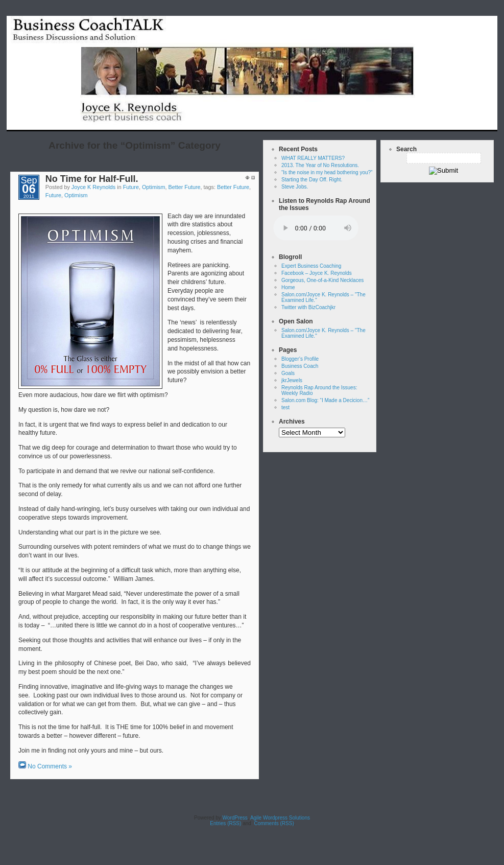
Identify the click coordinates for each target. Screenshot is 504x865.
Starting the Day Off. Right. (312, 180)
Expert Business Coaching (311, 266)
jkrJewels (292, 380)
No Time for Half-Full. (92, 179)
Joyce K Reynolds (93, 187)
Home (302, 124)
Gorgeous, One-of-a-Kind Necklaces (322, 280)
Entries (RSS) (225, 823)
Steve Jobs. (295, 187)
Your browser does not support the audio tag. (316, 228)
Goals (288, 373)
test (328, 124)
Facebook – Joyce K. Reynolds (317, 273)
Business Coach (300, 366)
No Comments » (50, 766)
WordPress (235, 818)
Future (131, 187)
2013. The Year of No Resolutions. (320, 165)
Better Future (185, 187)
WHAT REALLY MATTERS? (313, 158)
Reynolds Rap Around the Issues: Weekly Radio (419, 124)
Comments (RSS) (273, 823)
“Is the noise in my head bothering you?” (327, 172)
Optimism (154, 187)
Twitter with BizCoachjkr (308, 307)
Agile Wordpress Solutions (280, 818)
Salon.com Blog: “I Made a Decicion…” (325, 400)
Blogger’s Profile (300, 359)
